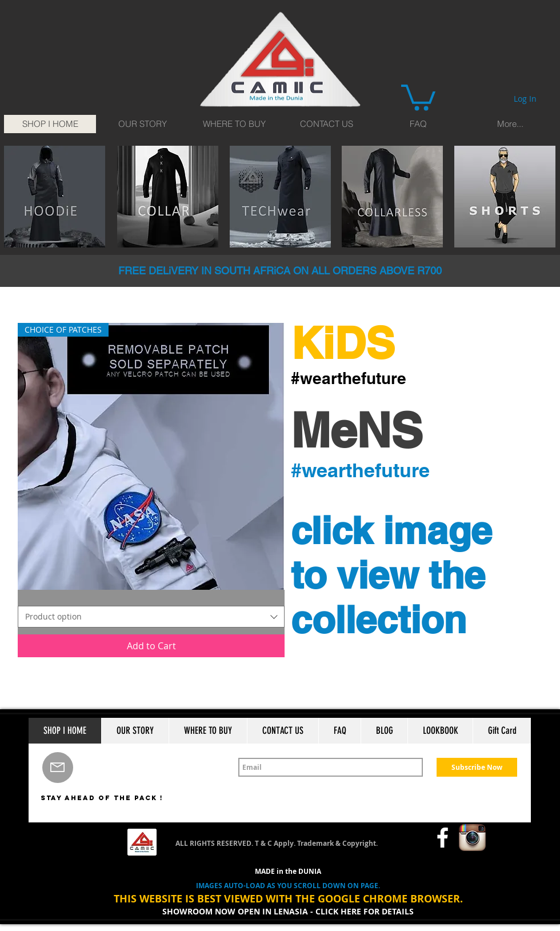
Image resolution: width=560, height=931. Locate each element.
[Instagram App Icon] (472, 838)
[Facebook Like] (403, 838)
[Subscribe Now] (477, 767)
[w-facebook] (443, 838)
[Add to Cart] (151, 646)
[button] (418, 96)
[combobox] (151, 617)
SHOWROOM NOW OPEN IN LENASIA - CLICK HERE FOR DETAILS (288, 911)
